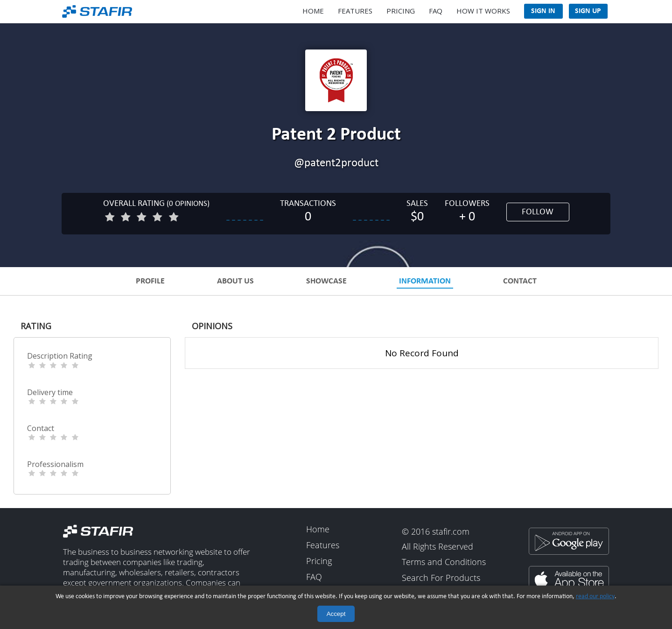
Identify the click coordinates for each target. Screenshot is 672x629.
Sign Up (588, 11)
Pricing (401, 11)
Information (425, 281)
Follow (538, 212)
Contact (520, 281)
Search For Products (441, 578)
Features (355, 11)
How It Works (483, 11)
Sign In (543, 11)
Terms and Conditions (444, 563)
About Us (235, 281)
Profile (150, 281)
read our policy (595, 597)
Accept (336, 614)
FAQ (436, 11)
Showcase (326, 281)
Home (313, 11)
